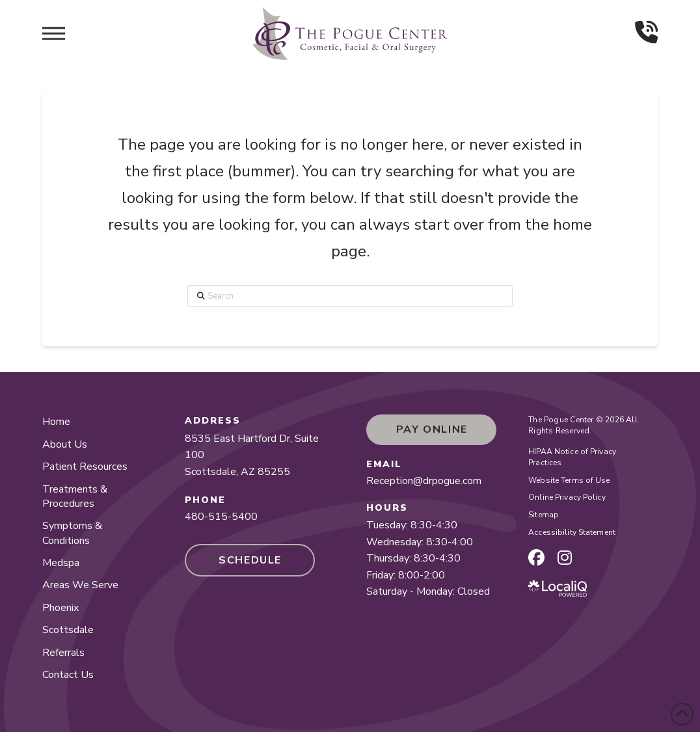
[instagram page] (565, 558)
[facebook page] (536, 558)
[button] (54, 33)
